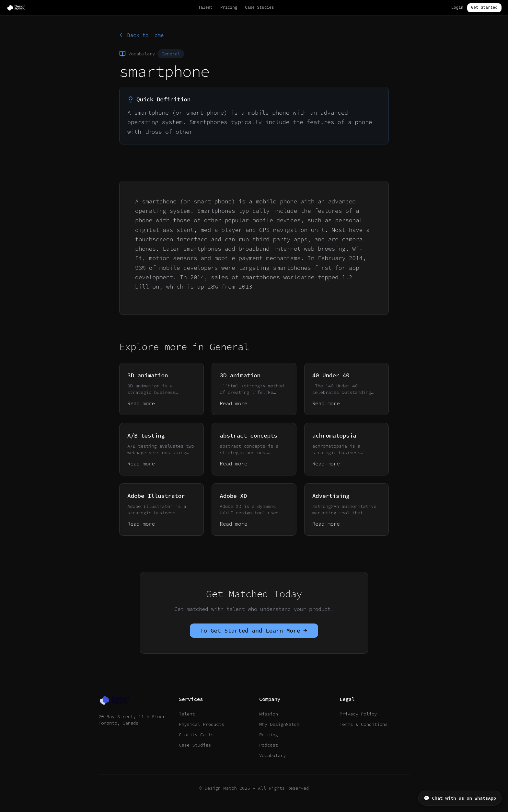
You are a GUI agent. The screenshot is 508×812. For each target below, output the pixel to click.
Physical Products (202, 724)
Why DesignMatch (279, 724)
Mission (269, 714)
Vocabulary (272, 755)
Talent (206, 8)
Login (457, 8)
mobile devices (277, 220)
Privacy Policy (358, 714)
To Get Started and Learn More (254, 630)
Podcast (269, 745)
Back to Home (141, 35)
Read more (141, 403)
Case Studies (259, 8)
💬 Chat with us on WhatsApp (460, 798)
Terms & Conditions (364, 724)
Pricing (229, 8)
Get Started (484, 8)
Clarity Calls (196, 735)
